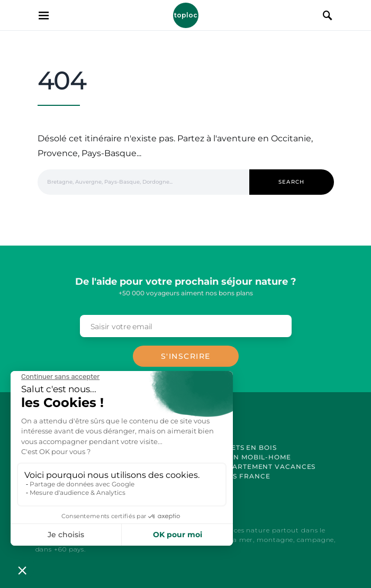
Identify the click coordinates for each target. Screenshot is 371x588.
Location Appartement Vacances (246, 467)
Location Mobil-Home (246, 457)
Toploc (186, 15)
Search (292, 182)
